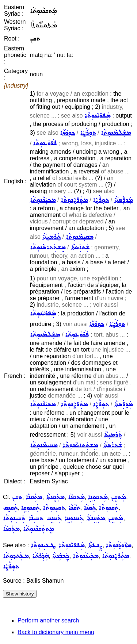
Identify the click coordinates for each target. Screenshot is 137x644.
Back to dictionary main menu (56, 632)
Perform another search (48, 620)
